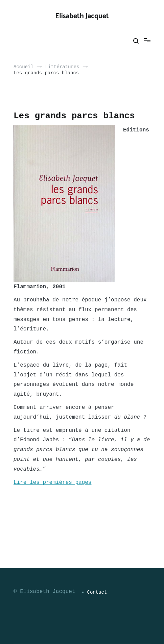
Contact (97, 592)
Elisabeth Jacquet (82, 16)
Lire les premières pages (52, 482)
